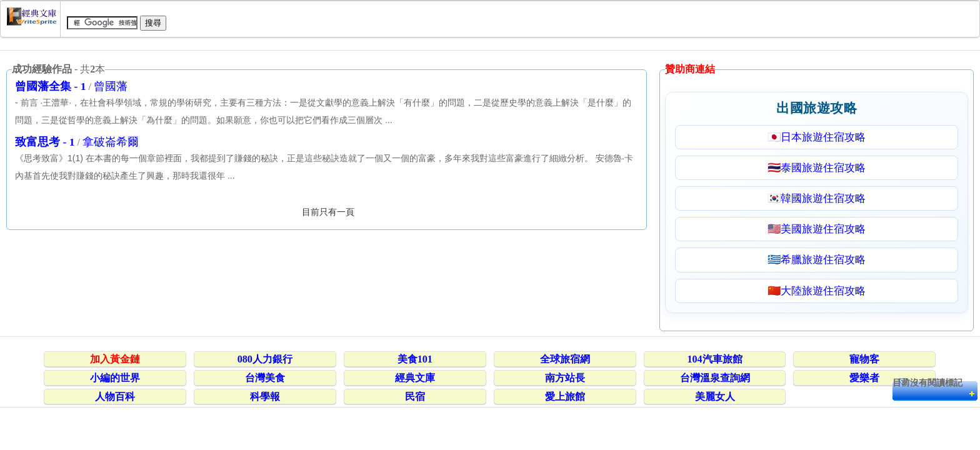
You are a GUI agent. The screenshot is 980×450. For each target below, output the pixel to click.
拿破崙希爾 (111, 142)
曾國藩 (111, 86)
